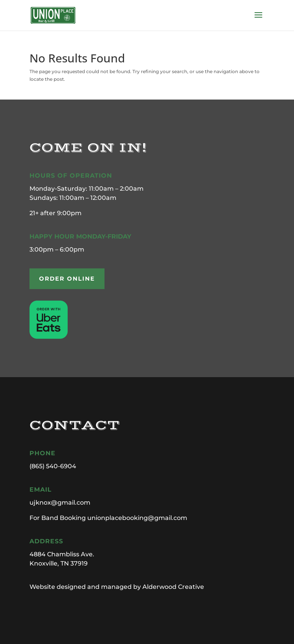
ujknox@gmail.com (60, 503)
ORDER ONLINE (67, 279)
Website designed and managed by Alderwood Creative (117, 587)
